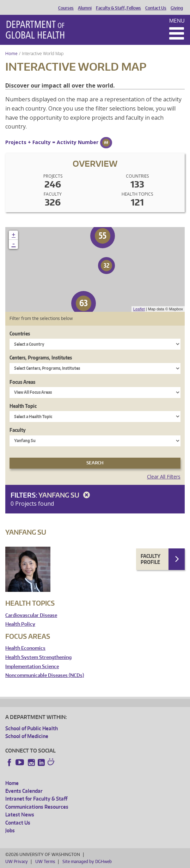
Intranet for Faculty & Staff (36, 799)
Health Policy (20, 624)
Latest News (20, 815)
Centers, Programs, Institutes (41, 358)
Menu (177, 21)
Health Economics (25, 648)
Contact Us (156, 8)
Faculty (18, 430)
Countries (20, 334)
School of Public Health (32, 728)
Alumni (85, 8)
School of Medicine (27, 736)
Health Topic (23, 406)
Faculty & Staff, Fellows (118, 8)
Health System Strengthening (38, 657)
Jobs (10, 830)
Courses (66, 8)
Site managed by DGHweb (87, 861)
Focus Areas (22, 382)
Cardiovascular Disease (31, 615)
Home (11, 53)
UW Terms (45, 861)
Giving (177, 8)
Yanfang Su (65, 495)
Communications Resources (37, 807)
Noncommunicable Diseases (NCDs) (45, 675)
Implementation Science (32, 667)
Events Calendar (24, 791)
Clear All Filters (164, 477)
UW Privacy (17, 861)
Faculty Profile (151, 559)
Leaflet (139, 309)
